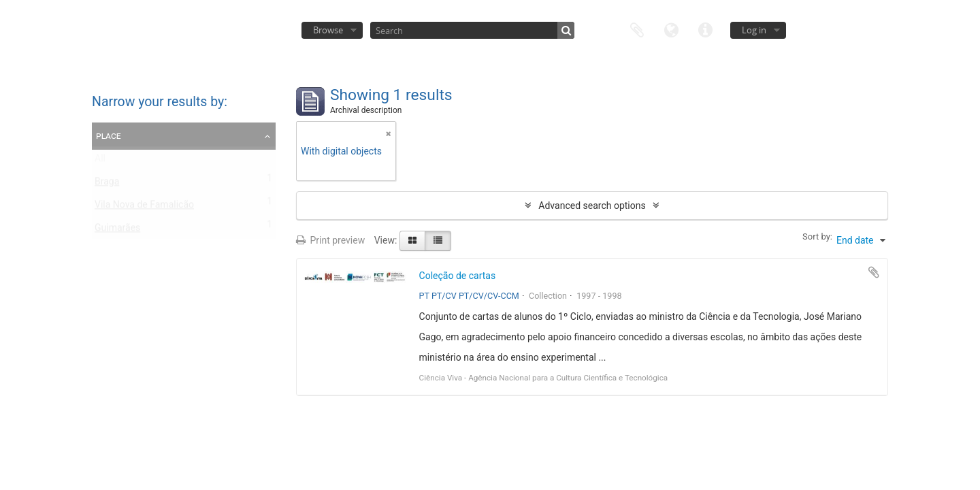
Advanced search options (592, 206)
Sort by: (817, 236)
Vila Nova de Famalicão (144, 208)
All (100, 161)
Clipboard (637, 29)
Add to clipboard (874, 272)
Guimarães (117, 231)
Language (671, 29)
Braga (107, 184)
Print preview (330, 240)
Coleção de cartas (458, 276)
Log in (754, 30)
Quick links (705, 29)
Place (109, 135)
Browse (328, 30)
